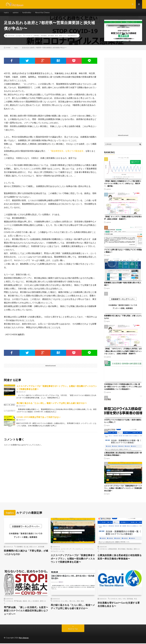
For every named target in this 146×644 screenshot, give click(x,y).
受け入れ (72, 601)
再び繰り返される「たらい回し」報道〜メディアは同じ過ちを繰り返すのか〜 (52, 403)
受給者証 (130, 549)
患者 (78, 601)
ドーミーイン (89, 549)
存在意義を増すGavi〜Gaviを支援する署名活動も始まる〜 (119, 605)
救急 (82, 601)
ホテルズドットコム (58, 552)
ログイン (27, 445)
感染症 (25, 601)
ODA (120, 599)
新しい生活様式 (34, 601)
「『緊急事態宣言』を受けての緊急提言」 (66, 151)
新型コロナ (63, 36)
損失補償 (51, 36)
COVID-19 (29, 36)
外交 (135, 599)
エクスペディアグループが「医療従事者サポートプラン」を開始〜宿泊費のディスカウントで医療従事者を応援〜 (123, 489)
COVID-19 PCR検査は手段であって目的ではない (38, 417)
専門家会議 (18, 601)
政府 (56, 36)
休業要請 (36, 36)
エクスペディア (66, 549)
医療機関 (20, 547)
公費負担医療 (112, 549)
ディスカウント (78, 549)
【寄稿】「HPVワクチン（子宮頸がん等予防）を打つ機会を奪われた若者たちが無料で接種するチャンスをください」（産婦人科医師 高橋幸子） (123, 352)
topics (6, 13)
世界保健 (130, 599)
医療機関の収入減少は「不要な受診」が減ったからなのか (26, 553)
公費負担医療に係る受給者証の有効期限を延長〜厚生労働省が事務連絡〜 (120, 557)
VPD (124, 599)
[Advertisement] (123, 96)
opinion (16, 13)
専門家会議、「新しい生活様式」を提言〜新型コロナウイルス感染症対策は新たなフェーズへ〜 (26, 611)
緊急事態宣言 (72, 36)
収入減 (26, 547)
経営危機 (41, 547)
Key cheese (24, 638)
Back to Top (73, 629)
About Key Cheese (43, 13)
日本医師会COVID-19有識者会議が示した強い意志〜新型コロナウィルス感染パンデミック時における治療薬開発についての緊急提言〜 (123, 387)
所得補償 (44, 36)
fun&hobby (27, 13)
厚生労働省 (122, 549)
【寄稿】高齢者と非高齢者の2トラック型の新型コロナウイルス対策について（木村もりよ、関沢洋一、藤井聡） (123, 184)
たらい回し (65, 601)
